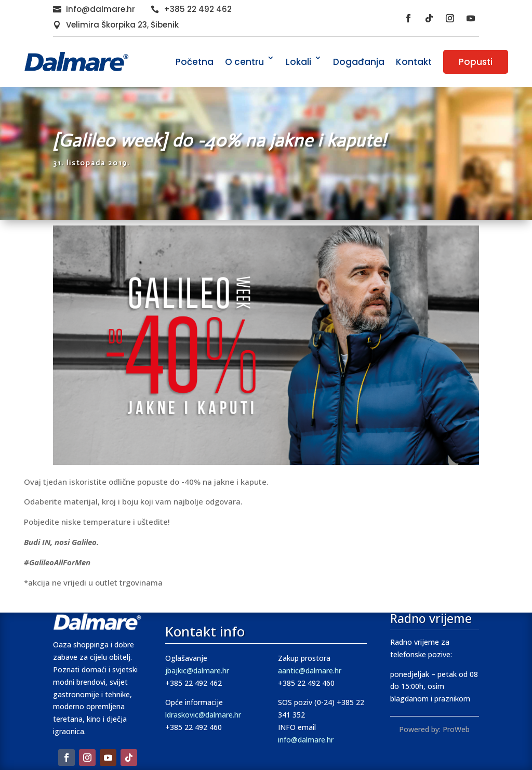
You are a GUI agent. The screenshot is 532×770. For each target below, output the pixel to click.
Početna (195, 62)
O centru (244, 62)
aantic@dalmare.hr (310, 671)
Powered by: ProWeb (434, 729)
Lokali (298, 62)
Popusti (476, 62)
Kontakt (414, 62)
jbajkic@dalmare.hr (197, 671)
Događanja (359, 62)
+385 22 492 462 (198, 9)
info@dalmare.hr (101, 9)
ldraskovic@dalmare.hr (203, 715)
